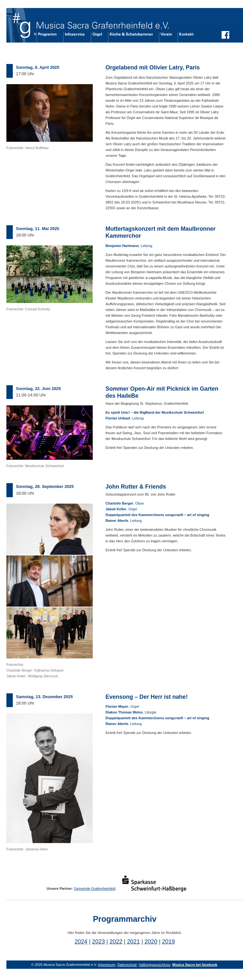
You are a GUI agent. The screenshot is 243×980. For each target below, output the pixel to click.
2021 (133, 942)
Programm (47, 37)
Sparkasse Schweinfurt (157, 884)
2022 (116, 942)
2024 (81, 942)
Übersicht (20, 25)
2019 (169, 942)
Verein (166, 37)
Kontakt (184, 37)
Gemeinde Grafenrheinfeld (95, 888)
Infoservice (74, 37)
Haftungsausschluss (154, 965)
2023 (98, 942)
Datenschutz (127, 965)
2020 (151, 942)
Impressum (106, 965)
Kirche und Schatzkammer (131, 37)
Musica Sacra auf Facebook (225, 36)
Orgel (97, 37)
